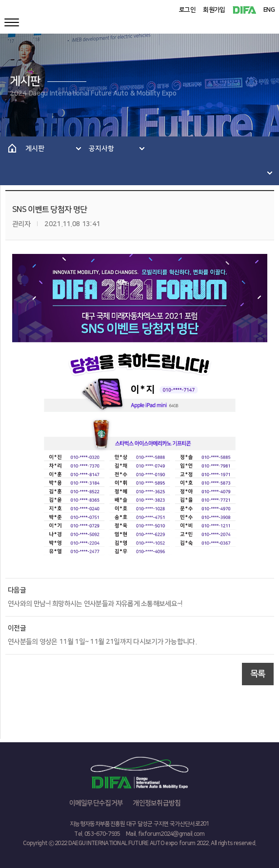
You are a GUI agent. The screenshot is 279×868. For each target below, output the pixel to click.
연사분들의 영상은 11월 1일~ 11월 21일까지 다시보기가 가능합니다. (102, 642)
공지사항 (101, 149)
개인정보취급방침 (157, 803)
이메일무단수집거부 (96, 803)
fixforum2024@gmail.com (171, 834)
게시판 (35, 149)
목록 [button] (258, 674)
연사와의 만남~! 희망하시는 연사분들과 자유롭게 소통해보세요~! (95, 604)
